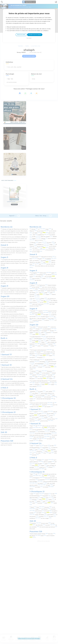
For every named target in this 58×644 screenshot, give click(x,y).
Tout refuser (29, 38)
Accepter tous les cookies (35, 35)
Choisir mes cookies (21, 35)
